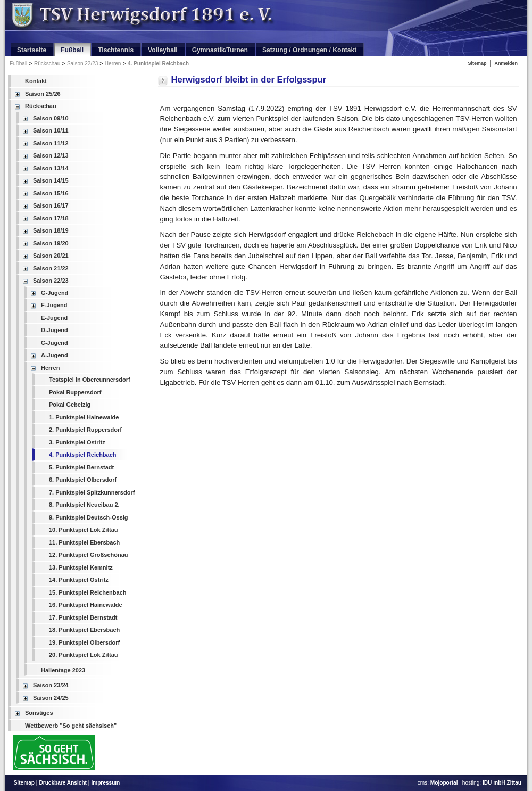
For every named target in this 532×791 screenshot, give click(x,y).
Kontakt (36, 81)
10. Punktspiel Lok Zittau (84, 530)
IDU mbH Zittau (502, 783)
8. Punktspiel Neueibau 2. (84, 505)
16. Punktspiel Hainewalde (86, 605)
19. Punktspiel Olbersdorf (84, 642)
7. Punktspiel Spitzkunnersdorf (92, 492)
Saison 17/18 (51, 218)
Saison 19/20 (51, 243)
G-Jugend (55, 293)
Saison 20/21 (51, 256)
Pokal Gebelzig (70, 405)
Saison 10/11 (51, 130)
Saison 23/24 (51, 685)
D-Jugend (55, 330)
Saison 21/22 (51, 268)
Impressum (105, 783)
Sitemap (477, 63)
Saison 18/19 (51, 230)
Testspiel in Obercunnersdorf (90, 380)
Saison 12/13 (51, 155)
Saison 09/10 (51, 118)
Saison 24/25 (51, 698)
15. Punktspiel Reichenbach (88, 592)
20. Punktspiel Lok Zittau (84, 655)
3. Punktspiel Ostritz (77, 442)
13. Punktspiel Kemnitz (81, 567)
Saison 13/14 (51, 168)
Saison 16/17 (51, 205)
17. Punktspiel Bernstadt (83, 617)
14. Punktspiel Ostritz (79, 580)
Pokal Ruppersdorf (75, 392)
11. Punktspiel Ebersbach (84, 542)
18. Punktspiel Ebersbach (84, 630)
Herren (113, 64)
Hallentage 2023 (63, 670)
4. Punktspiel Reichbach (158, 64)
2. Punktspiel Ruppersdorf (85, 430)
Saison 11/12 (51, 143)
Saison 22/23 (82, 64)
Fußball (18, 64)
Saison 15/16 (51, 193)
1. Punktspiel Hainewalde (84, 417)
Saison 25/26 (43, 94)
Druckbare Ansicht (63, 783)
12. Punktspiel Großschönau (89, 555)
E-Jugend (54, 318)
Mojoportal (444, 783)
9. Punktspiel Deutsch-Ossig (89, 517)
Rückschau (47, 64)
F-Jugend (54, 305)
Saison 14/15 (51, 180)
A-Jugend (55, 355)
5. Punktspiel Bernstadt (81, 467)
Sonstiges (39, 713)
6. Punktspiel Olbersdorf (83, 480)
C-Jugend (55, 343)
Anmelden (506, 63)
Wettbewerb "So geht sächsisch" (71, 726)
